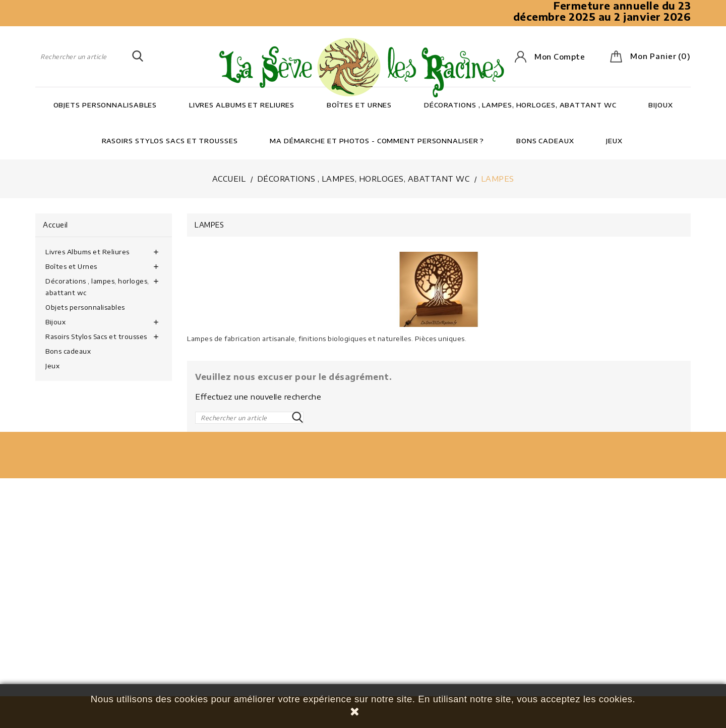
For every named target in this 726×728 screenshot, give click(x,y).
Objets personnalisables (105, 105)
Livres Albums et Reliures (242, 105)
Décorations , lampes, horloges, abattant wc (520, 105)
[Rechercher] (89, 57)
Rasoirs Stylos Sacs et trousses (170, 141)
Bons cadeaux (545, 141)
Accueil (55, 225)
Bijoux (660, 105)
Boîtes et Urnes (359, 105)
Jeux (614, 141)
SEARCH (138, 57)
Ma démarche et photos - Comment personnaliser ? (377, 141)
